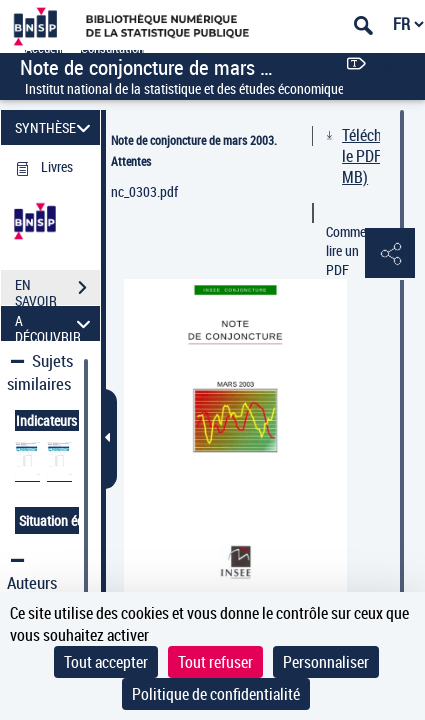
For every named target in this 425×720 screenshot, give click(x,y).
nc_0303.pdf (144, 191)
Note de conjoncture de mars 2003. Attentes (194, 150)
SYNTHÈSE (56, 127)
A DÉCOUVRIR (56, 323)
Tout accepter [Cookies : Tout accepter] (106, 662)
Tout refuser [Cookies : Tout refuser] (215, 662)
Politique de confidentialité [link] (216, 694)
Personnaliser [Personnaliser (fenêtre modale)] (326, 662)
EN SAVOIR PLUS (57, 290)
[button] (390, 254)
